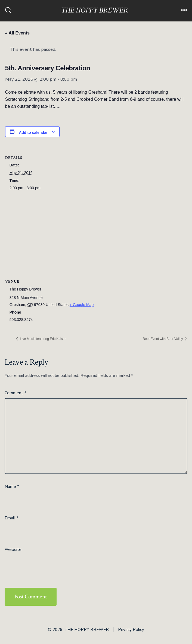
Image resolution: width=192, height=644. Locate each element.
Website (13, 550)
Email (11, 518)
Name (12, 487)
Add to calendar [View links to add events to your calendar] (33, 132)
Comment (15, 393)
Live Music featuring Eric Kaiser (42, 339)
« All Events (17, 33)
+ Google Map (82, 305)
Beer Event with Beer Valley (163, 339)
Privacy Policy (131, 630)
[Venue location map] (96, 234)
